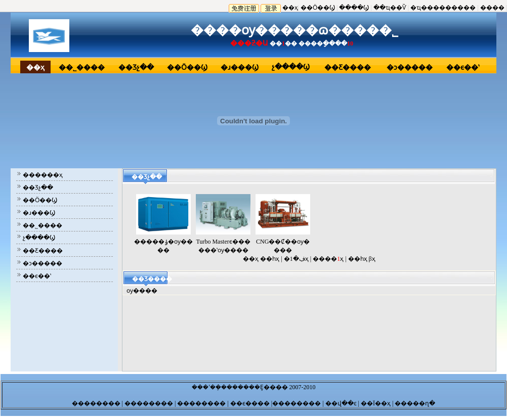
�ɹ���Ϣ (240, 67)
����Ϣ (354, 8)
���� (492, 8)
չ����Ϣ (291, 67)
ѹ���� (142, 291)
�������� (97, 403)
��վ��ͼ (340, 403)
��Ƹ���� (348, 67)
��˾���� (82, 67)
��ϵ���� (249, 403)
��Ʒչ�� (136, 67)
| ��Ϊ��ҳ (374, 403)
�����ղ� (414, 403)
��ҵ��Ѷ (390, 8)
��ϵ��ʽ (463, 67)
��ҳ (290, 8)
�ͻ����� (410, 67)
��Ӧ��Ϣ (318, 8)
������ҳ (43, 175)
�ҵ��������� (443, 8)
